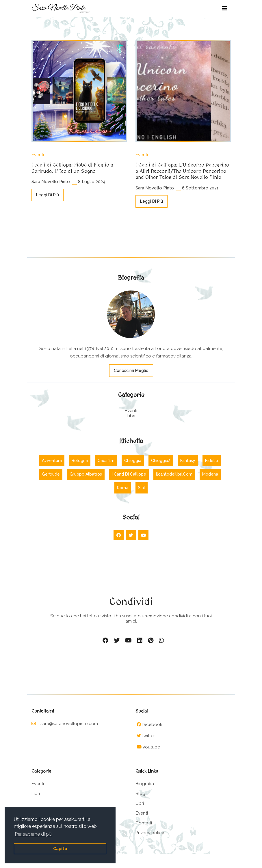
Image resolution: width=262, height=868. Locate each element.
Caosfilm (106, 461)
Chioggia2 (161, 461)
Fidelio (212, 461)
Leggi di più (48, 195)
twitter (148, 736)
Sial (142, 488)
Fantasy (188, 461)
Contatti (144, 823)
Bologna (80, 461)
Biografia (145, 784)
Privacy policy (150, 833)
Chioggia (133, 461)
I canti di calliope (129, 474)
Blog (140, 794)
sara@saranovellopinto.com (65, 724)
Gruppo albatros (86, 474)
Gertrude (51, 474)
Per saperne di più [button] (34, 834)
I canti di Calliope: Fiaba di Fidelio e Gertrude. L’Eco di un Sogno (72, 168)
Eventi (38, 155)
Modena (210, 474)
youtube (151, 747)
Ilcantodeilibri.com (174, 474)
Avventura (52, 461)
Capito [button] (60, 849)
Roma (123, 488)
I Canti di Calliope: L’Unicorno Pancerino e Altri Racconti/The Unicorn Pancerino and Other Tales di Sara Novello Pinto (182, 171)
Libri (131, 416)
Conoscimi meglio (131, 370)
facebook (152, 724)
